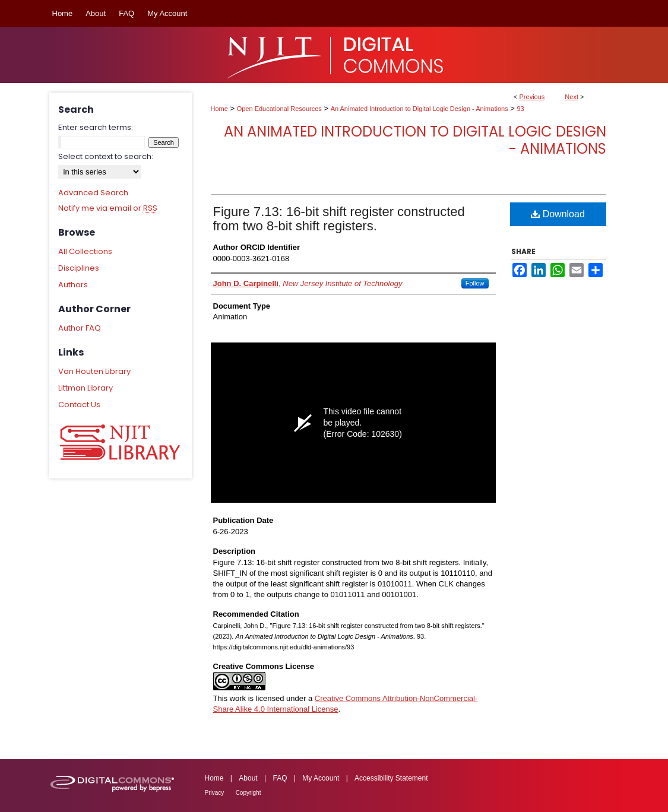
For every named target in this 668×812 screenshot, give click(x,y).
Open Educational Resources (279, 109)
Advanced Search (93, 193)
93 (520, 109)
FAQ (280, 778)
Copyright (248, 793)
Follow (475, 283)
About (248, 778)
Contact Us (79, 405)
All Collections (85, 251)
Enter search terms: (96, 127)
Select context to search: (106, 156)
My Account (321, 778)
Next (572, 97)
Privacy (215, 793)
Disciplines (79, 268)
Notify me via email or (108, 208)
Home (219, 109)
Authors (73, 285)
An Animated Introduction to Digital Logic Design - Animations (420, 109)
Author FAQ (80, 328)
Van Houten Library (94, 371)
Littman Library (86, 388)
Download (558, 214)
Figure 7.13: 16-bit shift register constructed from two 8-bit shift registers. (339, 219)
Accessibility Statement (391, 778)
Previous (532, 97)
